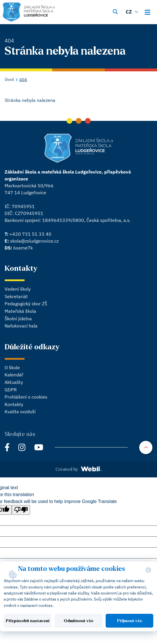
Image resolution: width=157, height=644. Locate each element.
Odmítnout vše (78, 621)
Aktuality (14, 382)
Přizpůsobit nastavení (28, 621)
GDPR (11, 390)
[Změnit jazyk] (133, 11)
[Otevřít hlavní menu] (149, 11)
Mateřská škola (20, 311)
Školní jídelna (18, 319)
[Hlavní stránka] (28, 12)
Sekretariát (16, 296)
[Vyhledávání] (115, 11)
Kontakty (14, 404)
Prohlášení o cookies (26, 397)
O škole (12, 367)
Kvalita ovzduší (20, 411)
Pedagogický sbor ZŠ (26, 304)
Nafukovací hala (21, 326)
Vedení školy (18, 289)
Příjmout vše (130, 621)
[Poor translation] (21, 510)
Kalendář (14, 375)
